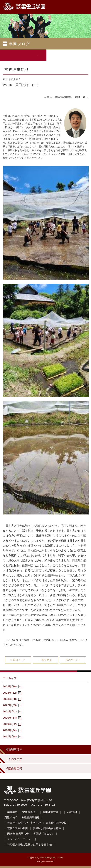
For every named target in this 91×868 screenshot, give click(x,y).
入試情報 (72, 812)
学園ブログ (10, 817)
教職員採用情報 (31, 817)
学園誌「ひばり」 (44, 834)
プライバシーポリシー (20, 839)
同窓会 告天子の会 (18, 834)
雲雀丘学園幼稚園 (18, 828)
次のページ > (73, 660)
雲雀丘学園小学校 (56, 823)
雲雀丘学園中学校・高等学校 (24, 823)
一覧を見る (46, 660)
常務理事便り (14, 749)
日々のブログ (14, 759)
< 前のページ (18, 660)
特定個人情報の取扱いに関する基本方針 (31, 844)
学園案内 (12, 812)
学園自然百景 (14, 769)
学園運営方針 (50, 812)
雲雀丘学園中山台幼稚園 (47, 828)
